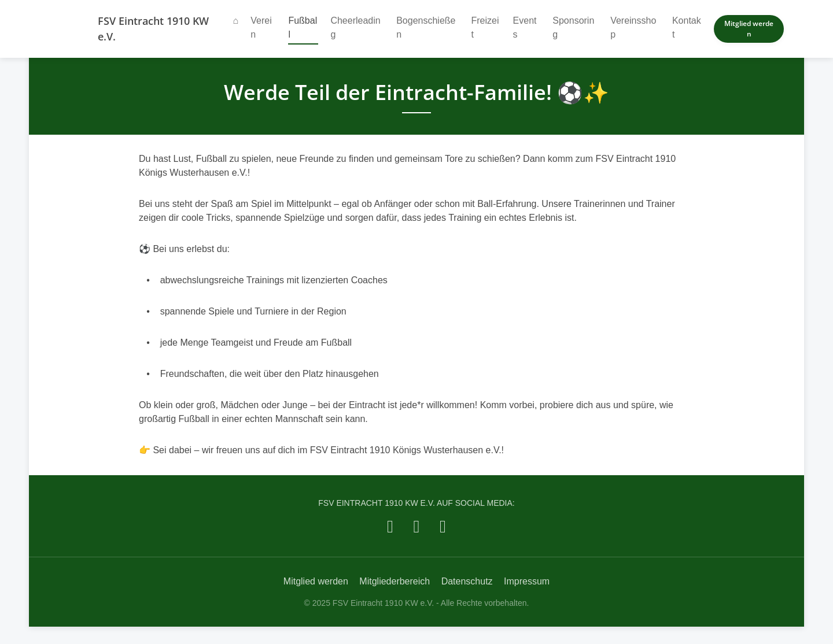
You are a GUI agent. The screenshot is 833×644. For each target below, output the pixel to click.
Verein (261, 27)
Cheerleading (355, 27)
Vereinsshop (633, 27)
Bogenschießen (426, 27)
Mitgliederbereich (395, 581)
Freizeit (485, 27)
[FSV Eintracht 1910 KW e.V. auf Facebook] (390, 526)
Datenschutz (467, 581)
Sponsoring (573, 27)
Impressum (527, 581)
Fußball (303, 27)
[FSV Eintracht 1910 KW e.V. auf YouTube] (443, 526)
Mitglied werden (749, 29)
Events (525, 27)
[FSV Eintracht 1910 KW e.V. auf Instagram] (417, 526)
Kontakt (687, 27)
